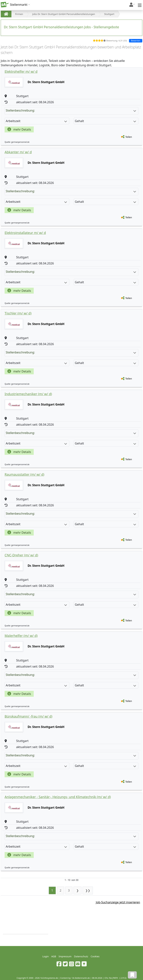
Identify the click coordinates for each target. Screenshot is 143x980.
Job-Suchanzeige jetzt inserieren (118, 902)
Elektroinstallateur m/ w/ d (25, 233)
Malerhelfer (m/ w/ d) (21, 636)
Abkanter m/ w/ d (18, 152)
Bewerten (136, 41)
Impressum (65, 956)
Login (46, 956)
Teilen (129, 137)
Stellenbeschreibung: (71, 110)
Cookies (95, 956)
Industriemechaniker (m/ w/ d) (28, 394)
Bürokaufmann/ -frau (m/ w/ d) (28, 716)
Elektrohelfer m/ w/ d (21, 71)
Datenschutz (81, 956)
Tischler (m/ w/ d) (18, 313)
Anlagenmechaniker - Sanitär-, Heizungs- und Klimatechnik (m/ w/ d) (58, 797)
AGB (54, 956)
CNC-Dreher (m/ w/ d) (21, 555)
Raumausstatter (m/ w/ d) (24, 474)
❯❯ (88, 890)
